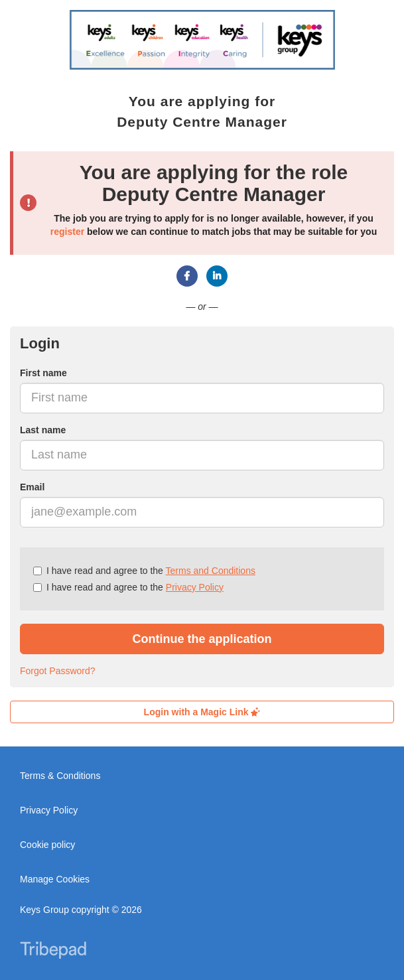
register (67, 232)
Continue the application (202, 639)
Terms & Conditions (60, 776)
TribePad (53, 951)
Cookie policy (47, 845)
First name (43, 373)
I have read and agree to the (144, 571)
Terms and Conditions (211, 571)
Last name (43, 430)
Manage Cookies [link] (55, 879)
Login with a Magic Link (202, 712)
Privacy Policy (195, 587)
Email (32, 487)
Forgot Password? (58, 671)
